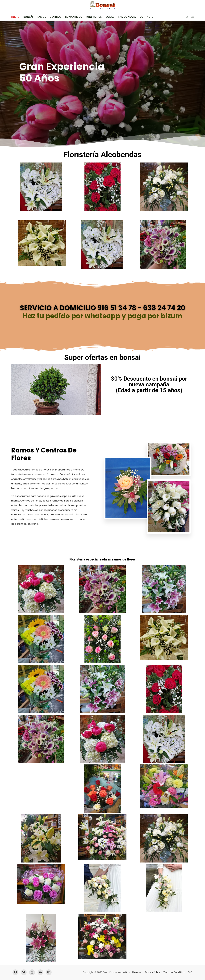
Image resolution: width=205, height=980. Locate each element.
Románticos (74, 17)
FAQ (190, 972)
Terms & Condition (174, 972)
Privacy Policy (152, 972)
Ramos (41, 17)
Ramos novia (127, 17)
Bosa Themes (133, 972)
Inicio (15, 17)
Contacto (147, 17)
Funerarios (94, 17)
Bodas (110, 17)
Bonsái (28, 17)
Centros (55, 17)
